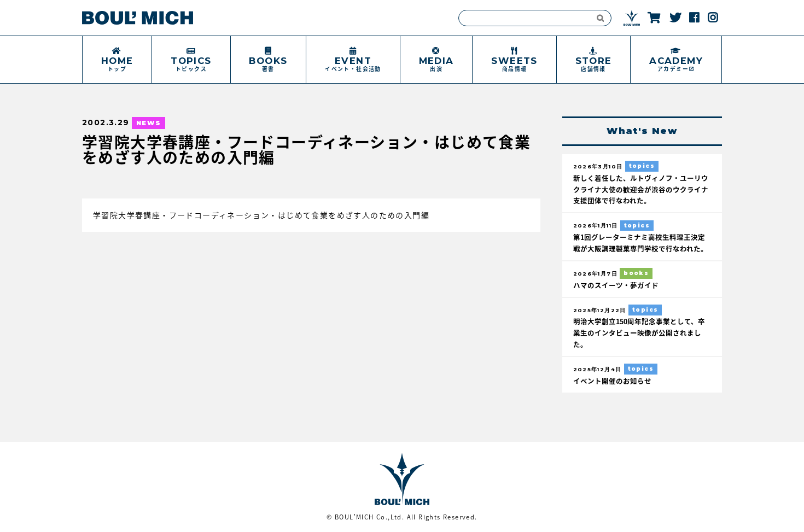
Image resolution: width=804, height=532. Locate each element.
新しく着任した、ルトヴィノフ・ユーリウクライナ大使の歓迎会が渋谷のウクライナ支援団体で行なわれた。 (641, 189)
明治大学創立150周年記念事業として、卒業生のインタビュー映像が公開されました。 (639, 332)
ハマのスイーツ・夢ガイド (616, 285)
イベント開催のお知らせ (612, 380)
